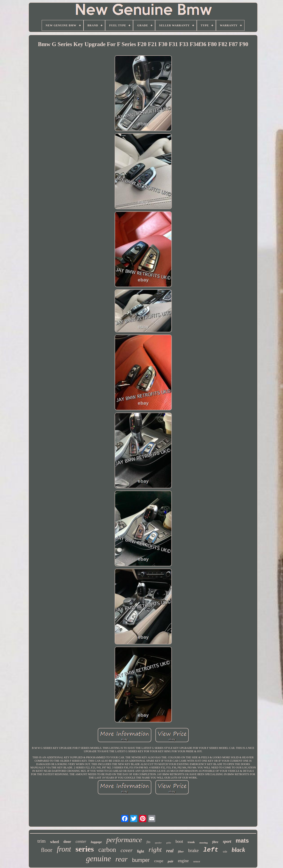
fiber (181, 851)
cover (127, 850)
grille (169, 843)
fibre (215, 842)
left (211, 850)
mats (242, 841)
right (155, 849)
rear (122, 859)
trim (42, 841)
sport (227, 841)
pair (171, 861)
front (64, 849)
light (141, 851)
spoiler (158, 843)
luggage (96, 842)
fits (148, 842)
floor (47, 850)
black (238, 850)
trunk (191, 842)
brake (194, 850)
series (85, 849)
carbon (107, 850)
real (170, 851)
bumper (141, 860)
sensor (197, 861)
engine (183, 861)
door (67, 842)
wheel (55, 842)
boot (179, 841)
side (225, 852)
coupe (159, 861)
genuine (98, 859)
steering (203, 843)
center (81, 841)
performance (124, 840)
